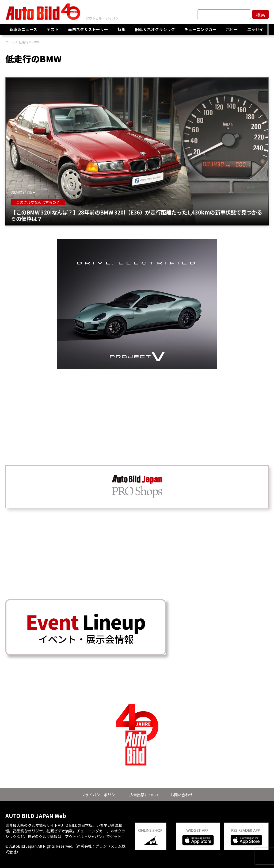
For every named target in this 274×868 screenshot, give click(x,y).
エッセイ (255, 29)
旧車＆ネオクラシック (155, 29)
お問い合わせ (181, 795)
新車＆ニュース (23, 29)
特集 (121, 29)
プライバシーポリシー (100, 795)
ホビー (232, 29)
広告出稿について (144, 795)
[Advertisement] (137, 406)
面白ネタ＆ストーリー (88, 29)
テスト (53, 29)
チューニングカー (200, 29)
